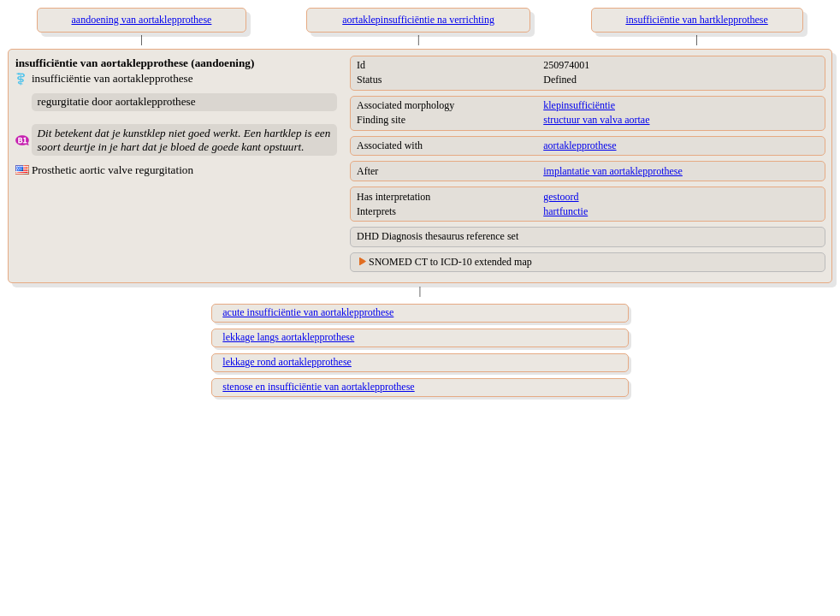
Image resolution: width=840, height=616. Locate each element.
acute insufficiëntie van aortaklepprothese (308, 312)
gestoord (561, 197)
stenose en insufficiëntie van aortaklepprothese (318, 387)
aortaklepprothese (580, 145)
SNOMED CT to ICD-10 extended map (450, 262)
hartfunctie (565, 211)
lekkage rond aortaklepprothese (287, 362)
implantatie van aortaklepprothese (613, 171)
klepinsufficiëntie (579, 105)
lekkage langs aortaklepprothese (288, 337)
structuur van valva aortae (596, 120)
